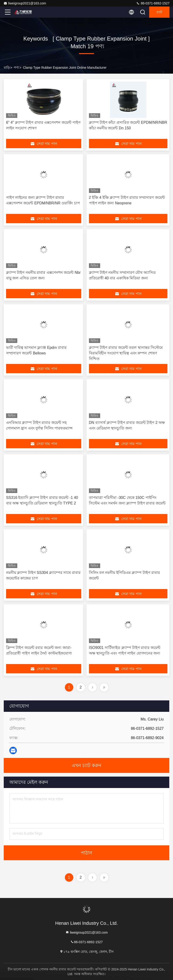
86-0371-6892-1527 (153, 3)
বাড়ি (7, 68)
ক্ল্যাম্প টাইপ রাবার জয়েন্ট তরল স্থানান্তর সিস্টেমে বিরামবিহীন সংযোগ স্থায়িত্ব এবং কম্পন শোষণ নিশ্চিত (126, 353)
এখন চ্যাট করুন (86, 765)
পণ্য (16, 68)
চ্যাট (159, 12)
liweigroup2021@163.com (25, 3)
